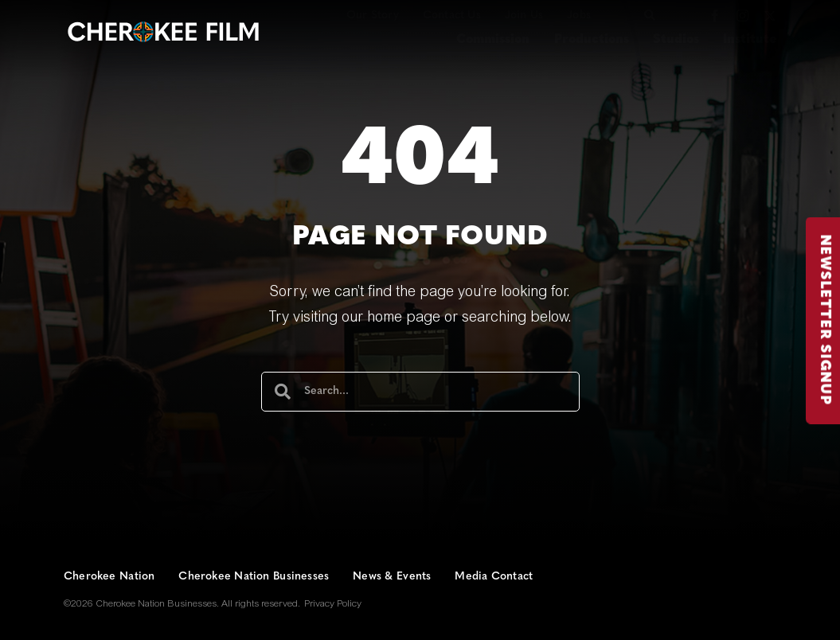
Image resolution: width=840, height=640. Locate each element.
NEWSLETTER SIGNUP (828, 320)
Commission (493, 40)
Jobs (579, 16)
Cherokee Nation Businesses (254, 577)
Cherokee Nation (109, 577)
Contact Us (452, 16)
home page (404, 318)
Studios (676, 40)
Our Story (373, 16)
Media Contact (494, 577)
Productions (592, 40)
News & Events (392, 577)
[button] (650, 15)
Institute (750, 40)
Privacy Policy (333, 604)
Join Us (524, 16)
